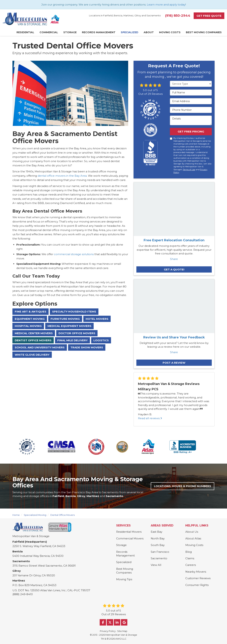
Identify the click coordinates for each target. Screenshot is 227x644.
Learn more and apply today (166, 5)
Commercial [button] (49, 32)
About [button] (149, 32)
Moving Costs (194, 545)
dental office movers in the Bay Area (62, 176)
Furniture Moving (65, 319)
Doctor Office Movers (77, 333)
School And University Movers (40, 347)
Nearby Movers (196, 572)
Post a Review (174, 363)
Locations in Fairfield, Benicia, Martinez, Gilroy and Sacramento (125, 16)
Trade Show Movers (87, 347)
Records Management (125, 554)
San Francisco (160, 552)
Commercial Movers (130, 538)
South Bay (158, 545)
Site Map (122, 631)
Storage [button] (70, 32)
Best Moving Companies (125, 571)
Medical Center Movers (34, 333)
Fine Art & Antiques (31, 312)
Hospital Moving (28, 326)
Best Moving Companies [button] (204, 32)
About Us (192, 532)
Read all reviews (150, 418)
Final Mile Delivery (72, 340)
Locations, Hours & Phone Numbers (182, 486)
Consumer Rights (197, 585)
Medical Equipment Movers (69, 326)
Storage (121, 545)
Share (174, 259)
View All (156, 565)
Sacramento (159, 558)
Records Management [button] (99, 32)
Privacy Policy (108, 631)
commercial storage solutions (74, 254)
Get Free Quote (209, 16)
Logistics (101, 340)
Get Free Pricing (191, 131)
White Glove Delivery (32, 355)
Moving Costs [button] (170, 32)
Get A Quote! (174, 269)
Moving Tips (124, 579)
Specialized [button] (130, 32)
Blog (189, 552)
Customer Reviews (198, 578)
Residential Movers (129, 532)
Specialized (124, 562)
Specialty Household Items (74, 312)
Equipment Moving (30, 319)
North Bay (158, 538)
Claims (190, 558)
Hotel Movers (97, 319)
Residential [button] (25, 32)
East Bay (157, 532)
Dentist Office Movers (33, 340)
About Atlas (193, 538)
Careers (191, 565)
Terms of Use (189, 170)
